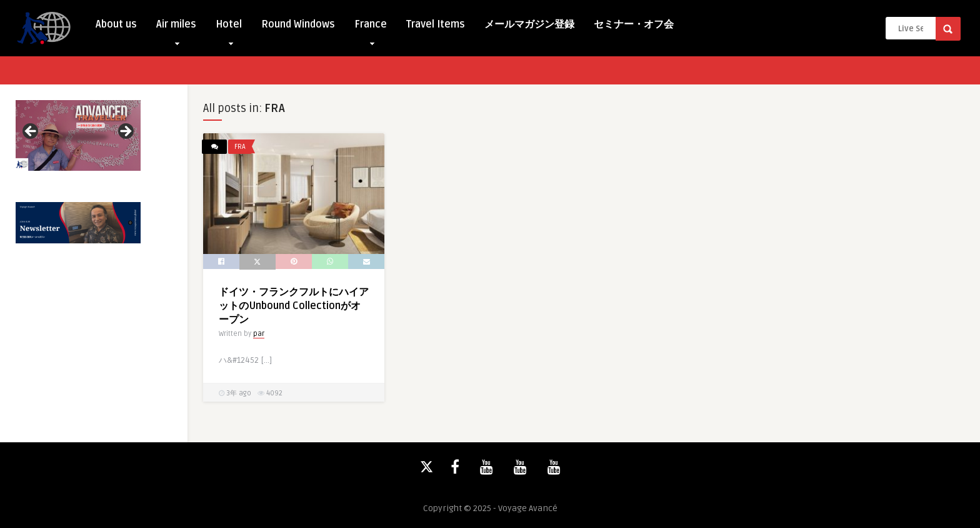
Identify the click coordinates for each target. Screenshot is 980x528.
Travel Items (436, 24)
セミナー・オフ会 (634, 24)
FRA (240, 147)
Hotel (229, 27)
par (259, 334)
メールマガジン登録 (529, 24)
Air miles (176, 27)
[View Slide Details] (78, 135)
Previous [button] (31, 132)
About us (116, 24)
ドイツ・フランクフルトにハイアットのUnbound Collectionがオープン (294, 306)
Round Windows (298, 24)
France (371, 27)
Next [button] (125, 132)
